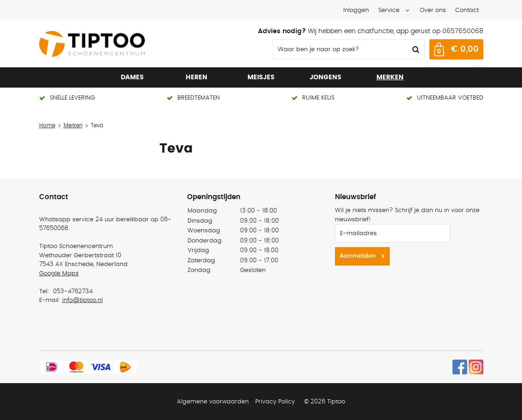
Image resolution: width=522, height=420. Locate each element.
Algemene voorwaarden (213, 402)
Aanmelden (358, 256)
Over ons (433, 10)
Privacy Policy (275, 402)
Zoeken (415, 49)
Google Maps (59, 274)
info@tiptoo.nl (82, 300)
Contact (467, 10)
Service (389, 10)
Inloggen (356, 10)
